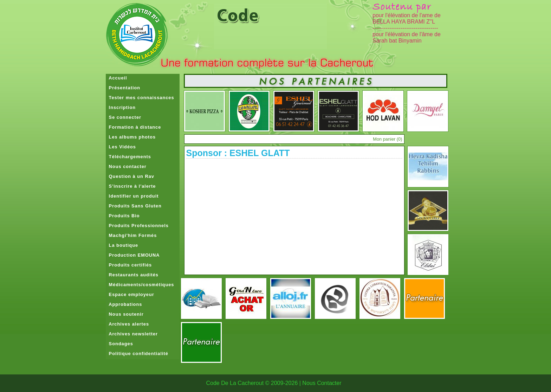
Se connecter (124, 117)
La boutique (122, 245)
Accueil (116, 78)
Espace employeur (130, 294)
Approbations (124, 304)
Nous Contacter (322, 383)
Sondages (119, 344)
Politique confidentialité (137, 354)
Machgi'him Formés (131, 235)
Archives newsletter (132, 334)
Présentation (123, 88)
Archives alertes (128, 324)
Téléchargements (128, 157)
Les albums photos (131, 137)
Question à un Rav (130, 176)
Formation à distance (134, 127)
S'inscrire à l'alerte (131, 186)
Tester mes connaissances (140, 98)
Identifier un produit (132, 196)
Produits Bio (123, 216)
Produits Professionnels (137, 226)
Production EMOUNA (133, 255)
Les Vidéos (121, 147)
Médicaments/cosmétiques (140, 285)
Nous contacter (126, 166)
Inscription (121, 107)
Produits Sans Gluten (134, 206)
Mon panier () (387, 139)
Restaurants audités (132, 275)
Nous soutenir (125, 314)
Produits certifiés (129, 265)
